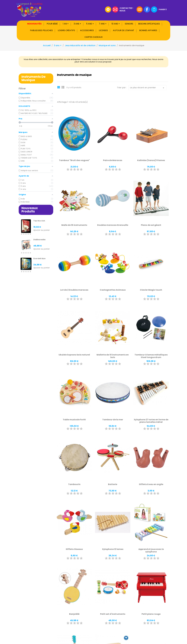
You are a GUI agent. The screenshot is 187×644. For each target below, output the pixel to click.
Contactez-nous (126, 9)
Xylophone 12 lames (113, 549)
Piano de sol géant (151, 225)
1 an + (66, 24)
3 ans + (77, 24)
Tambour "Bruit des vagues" (74, 160)
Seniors (129, 24)
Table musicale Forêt (74, 420)
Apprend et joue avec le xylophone (151, 550)
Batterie (113, 484)
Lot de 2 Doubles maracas (74, 290)
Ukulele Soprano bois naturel (74, 355)
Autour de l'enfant (124, 30)
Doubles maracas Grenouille (113, 225)
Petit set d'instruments (113, 614)
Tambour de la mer (113, 420)
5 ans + (90, 24)
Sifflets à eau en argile (151, 484)
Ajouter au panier (42, 230)
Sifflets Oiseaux (74, 549)
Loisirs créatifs (66, 30)
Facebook (147, 9)
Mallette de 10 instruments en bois (113, 356)
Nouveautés (34, 24)
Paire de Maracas (113, 160)
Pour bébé (52, 24)
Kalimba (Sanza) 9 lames (151, 160)
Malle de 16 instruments (74, 225)
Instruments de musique (34, 78)
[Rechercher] (88, 9)
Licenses (103, 30)
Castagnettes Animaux (113, 290)
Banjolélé (74, 614)
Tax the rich (39, 221)
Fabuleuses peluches (41, 30)
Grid (59, 87)
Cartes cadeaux (94, 37)
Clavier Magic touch (151, 290)
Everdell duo (39, 258)
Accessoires (87, 30)
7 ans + (103, 24)
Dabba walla (39, 240)
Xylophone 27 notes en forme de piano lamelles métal (151, 421)
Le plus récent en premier (147, 88)
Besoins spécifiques (149, 24)
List (63, 87)
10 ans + (116, 24)
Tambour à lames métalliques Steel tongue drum (151, 356)
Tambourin (74, 484)
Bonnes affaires (148, 30)
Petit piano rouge (151, 614)
